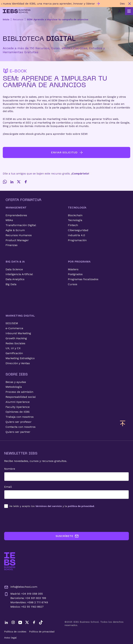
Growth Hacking (16, 338)
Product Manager (17, 240)
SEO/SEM (12, 323)
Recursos (18, 19)
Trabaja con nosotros (20, 417)
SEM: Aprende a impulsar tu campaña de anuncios (58, 19)
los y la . (52, 506)
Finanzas (12, 245)
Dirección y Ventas (18, 363)
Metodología (14, 387)
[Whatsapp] (5, 182)
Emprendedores (16, 215)
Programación (77, 240)
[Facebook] (26, 182)
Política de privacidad (42, 632)
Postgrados (75, 274)
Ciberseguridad (78, 230)
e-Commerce (14, 328)
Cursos (73, 284)
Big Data (11, 284)
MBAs (9, 220)
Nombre (10, 469)
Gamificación (14, 353)
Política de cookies (15, 632)
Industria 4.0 (76, 235)
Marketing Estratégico (20, 358)
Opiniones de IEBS (18, 412)
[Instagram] (13, 622)
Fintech (73, 225)
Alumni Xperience (18, 402)
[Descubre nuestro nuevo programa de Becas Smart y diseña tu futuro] (63, 4)
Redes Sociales (15, 343)
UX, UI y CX (13, 348)
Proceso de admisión (19, 392)
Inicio (6, 19)
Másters (73, 269)
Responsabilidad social (21, 397)
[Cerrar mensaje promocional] (130, 4)
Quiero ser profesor (19, 422)
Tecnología (75, 220)
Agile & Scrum (15, 230)
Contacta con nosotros (21, 427)
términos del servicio (49, 506)
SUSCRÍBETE (67, 536)
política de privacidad (81, 506)
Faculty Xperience (18, 407)
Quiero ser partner (18, 432)
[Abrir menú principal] (129, 11)
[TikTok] (41, 622)
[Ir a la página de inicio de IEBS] (10, 561)
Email (8, 487)
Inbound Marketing (18, 333)
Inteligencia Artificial (19, 274)
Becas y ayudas (16, 382)
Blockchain (75, 215)
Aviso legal (10, 638)
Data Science (14, 269)
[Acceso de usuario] (119, 11)
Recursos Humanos (19, 235)
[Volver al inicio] (17, 11)
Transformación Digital (21, 225)
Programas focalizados (83, 279)
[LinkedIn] (12, 182)
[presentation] (30, 520)
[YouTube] (20, 622)
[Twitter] (19, 182)
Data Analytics (15, 279)
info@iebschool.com (21, 587)
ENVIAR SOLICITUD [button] (67, 152)
